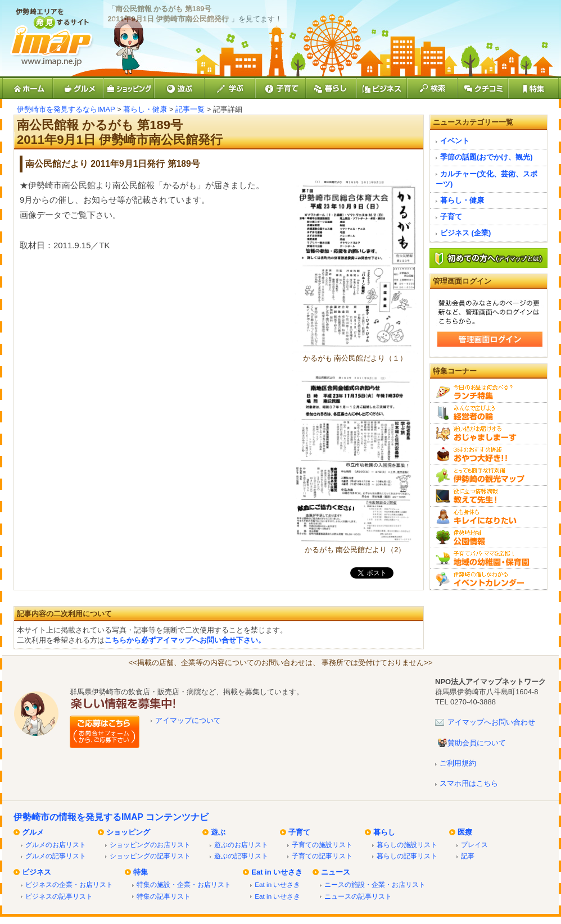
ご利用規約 (458, 763)
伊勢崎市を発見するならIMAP (66, 109)
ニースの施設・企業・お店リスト (375, 884)
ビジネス (37, 872)
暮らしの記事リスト (407, 856)
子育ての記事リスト (322, 856)
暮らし (384, 832)
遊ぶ (218, 832)
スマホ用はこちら (469, 783)
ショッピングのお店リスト (150, 845)
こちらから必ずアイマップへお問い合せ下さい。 (185, 640)
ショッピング (128, 832)
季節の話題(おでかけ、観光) (487, 157)
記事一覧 (190, 109)
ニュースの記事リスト (358, 896)
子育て (451, 217)
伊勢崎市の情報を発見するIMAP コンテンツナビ (111, 817)
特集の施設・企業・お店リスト (184, 884)
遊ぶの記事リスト (241, 856)
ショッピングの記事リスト (150, 856)
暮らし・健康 (145, 109)
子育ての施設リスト (322, 845)
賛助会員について (477, 743)
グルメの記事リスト (56, 856)
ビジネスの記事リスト (59, 896)
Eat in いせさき (277, 872)
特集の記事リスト (164, 896)
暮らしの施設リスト (407, 845)
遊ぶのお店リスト (241, 845)
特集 (141, 872)
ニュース (336, 872)
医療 (465, 832)
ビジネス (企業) (465, 233)
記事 (468, 856)
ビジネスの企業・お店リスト (69, 884)
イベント (455, 141)
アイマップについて (188, 720)
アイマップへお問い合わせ (491, 722)
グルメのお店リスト (56, 845)
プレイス (474, 845)
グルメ (33, 832)
